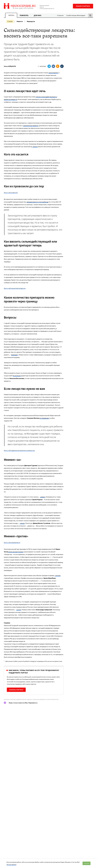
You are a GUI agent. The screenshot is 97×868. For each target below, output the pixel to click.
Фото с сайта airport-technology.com (15, 288)
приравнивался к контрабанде (37, 202)
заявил (43, 497)
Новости (20, 21)
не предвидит (45, 418)
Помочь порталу (16, 690)
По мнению (17, 376)
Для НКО (38, 15)
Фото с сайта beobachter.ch (12, 542)
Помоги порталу (83, 6)
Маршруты (31, 21)
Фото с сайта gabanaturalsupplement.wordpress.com (19, 450)
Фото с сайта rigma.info (11, 193)
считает (58, 575)
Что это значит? (11, 865)
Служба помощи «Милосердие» (76, 15)
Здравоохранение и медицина (24, 699)
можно (35, 147)
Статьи (10, 21)
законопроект (53, 73)
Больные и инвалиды (10, 699)
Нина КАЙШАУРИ (10, 66)
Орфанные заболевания (40, 699)
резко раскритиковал (16, 552)
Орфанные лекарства (53, 699)
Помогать (24, 15)
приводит (15, 355)
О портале (60, 15)
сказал (22, 523)
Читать (11, 15)
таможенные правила (31, 126)
